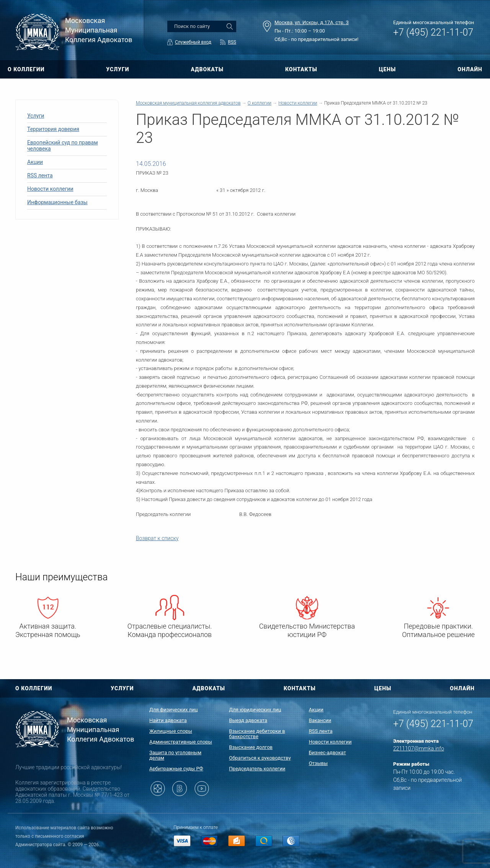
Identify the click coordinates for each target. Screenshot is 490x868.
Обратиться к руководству (260, 758)
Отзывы (318, 763)
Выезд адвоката (248, 720)
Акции (35, 162)
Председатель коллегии (257, 769)
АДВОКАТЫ (207, 69)
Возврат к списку (157, 538)
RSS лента (40, 175)
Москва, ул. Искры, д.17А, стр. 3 (312, 22)
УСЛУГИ (118, 69)
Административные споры (181, 742)
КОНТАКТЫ (301, 69)
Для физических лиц (174, 710)
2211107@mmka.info (419, 748)
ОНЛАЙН (470, 69)
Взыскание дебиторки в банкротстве (257, 734)
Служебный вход (193, 42)
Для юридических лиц (255, 710)
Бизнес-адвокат (327, 753)
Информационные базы (57, 202)
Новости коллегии (50, 189)
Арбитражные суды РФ (176, 769)
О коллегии (260, 103)
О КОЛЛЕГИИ (26, 69)
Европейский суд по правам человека (63, 146)
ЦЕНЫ (388, 69)
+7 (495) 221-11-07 (433, 32)
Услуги (36, 116)
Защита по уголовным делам (175, 755)
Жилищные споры (171, 731)
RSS (232, 42)
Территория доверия (53, 129)
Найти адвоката (168, 720)
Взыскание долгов (251, 747)
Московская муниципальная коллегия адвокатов (188, 103)
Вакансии (320, 720)
